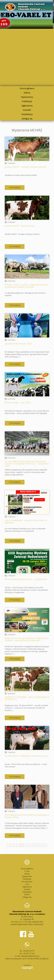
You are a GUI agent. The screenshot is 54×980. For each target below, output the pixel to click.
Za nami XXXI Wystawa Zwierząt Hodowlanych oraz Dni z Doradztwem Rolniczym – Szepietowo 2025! (27, 464)
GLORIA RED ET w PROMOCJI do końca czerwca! (27, 756)
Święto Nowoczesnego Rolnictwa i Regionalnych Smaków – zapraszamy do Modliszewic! (27, 639)
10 (42, 845)
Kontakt (27, 110)
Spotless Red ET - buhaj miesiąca (20, 226)
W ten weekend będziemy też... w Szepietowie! (26, 579)
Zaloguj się (27, 118)
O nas (27, 871)
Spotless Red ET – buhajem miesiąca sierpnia (25, 167)
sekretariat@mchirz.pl (30, 956)
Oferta (27, 93)
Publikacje (27, 101)
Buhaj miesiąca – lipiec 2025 (18, 403)
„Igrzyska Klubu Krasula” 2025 (18, 344)
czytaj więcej (15, 188)
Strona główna (27, 88)
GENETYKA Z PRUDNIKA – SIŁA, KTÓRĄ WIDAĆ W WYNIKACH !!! (27, 698)
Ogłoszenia (27, 106)
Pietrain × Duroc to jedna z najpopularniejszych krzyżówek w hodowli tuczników (26, 286)
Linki (27, 884)
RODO (27, 894)
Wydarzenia (27, 97)
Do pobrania (27, 882)
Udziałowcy (27, 114)
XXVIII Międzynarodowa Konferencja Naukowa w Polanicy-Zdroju (27, 816)
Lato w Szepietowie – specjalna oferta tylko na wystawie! (26, 521)
